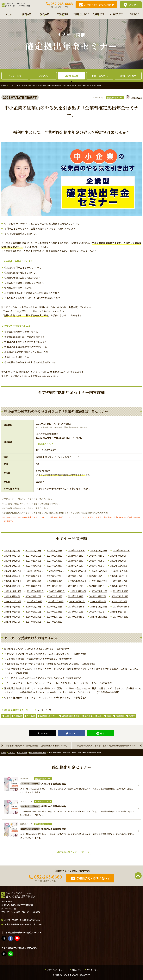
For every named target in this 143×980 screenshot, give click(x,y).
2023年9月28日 (54, 561)
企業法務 (27, 14)
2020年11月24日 (13, 591)
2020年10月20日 (35, 591)
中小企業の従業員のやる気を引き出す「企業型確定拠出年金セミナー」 (37, 746)
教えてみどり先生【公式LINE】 (11, 954)
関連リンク (77, 970)
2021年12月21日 (119, 576)
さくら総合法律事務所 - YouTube (17, 938)
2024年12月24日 (76, 550)
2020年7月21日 (99, 591)
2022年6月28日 (121, 571)
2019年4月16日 (119, 601)
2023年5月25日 (12, 566)
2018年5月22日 (97, 612)
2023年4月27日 (33, 566)
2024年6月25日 (76, 556)
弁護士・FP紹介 (80, 14)
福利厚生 (89, 716)
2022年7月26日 (99, 571)
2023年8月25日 (76, 561)
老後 (109, 716)
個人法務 (45, 14)
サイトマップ (93, 970)
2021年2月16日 (76, 586)
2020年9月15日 (57, 591)
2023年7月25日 (97, 561)
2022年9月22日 (57, 571)
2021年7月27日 (99, 581)
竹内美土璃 (134, 98)
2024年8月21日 (33, 556)
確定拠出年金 (71, 76)
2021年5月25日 (12, 586)
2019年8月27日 (35, 601)
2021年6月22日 (121, 581)
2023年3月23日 (54, 566)
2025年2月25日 (33, 550)
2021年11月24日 (13, 581)
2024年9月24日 (12, 556)
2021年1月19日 (97, 586)
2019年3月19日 (12, 606)
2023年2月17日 (76, 566)
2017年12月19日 (76, 617)
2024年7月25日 (54, 556)
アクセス (134, 5)
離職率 (132, 716)
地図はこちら (44, 444)
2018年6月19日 (76, 612)
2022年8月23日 (78, 571)
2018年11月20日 (99, 606)
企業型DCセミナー (48, 716)
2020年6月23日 (121, 591)
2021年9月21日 (57, 581)
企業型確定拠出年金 (71, 716)
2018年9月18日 (12, 612)
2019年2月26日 (33, 606)
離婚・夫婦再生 (128, 76)
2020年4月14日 (12, 596)
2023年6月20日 (118, 561)
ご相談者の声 (116, 14)
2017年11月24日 (99, 617)
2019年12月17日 (97, 596)
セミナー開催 (15, 76)
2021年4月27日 (33, 586)
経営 (100, 716)
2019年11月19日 (120, 596)
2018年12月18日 (76, 606)
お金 (7, 716)
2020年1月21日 (76, 596)
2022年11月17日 (13, 571)
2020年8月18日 (78, 591)
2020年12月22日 (119, 586)
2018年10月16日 (121, 606)
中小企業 (31, 716)
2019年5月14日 (98, 601)
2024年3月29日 (118, 556)
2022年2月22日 (76, 576)
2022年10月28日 (35, 571)
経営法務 (43, 76)
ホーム (9, 14)
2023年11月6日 (33, 561)
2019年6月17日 (77, 601)
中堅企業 (18, 716)
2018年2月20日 (33, 617)
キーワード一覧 (44, 710)
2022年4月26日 (33, 576)
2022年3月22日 (54, 576)
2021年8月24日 (78, 581)
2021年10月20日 (35, 581)
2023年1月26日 (97, 566)
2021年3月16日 (54, 586)
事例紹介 (134, 14)
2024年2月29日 (12, 561)
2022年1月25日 (97, 576)
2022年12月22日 (119, 566)
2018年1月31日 (54, 617)
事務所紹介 (63, 14)
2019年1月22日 (54, 606)
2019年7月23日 (56, 601)
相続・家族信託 (100, 76)
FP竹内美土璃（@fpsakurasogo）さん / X (4, 954)
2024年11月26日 (99, 550)
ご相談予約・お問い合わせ (99, 5)
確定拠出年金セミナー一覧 (70, 852)
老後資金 (120, 716)
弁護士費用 (98, 14)
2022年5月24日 (12, 576)
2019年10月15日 (13, 601)
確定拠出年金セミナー (115, 98)
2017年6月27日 (121, 617)
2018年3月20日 (12, 617)
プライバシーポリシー (57, 970)
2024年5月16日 (97, 556)
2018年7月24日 (54, 612)
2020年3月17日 (33, 596)
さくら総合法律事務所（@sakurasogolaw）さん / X (4, 938)
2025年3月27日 (12, 550)
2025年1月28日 (54, 550)
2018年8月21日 (33, 612)
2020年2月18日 (54, 596)
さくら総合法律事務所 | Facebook (11, 938)
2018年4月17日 (118, 612)
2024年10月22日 (121, 550)
